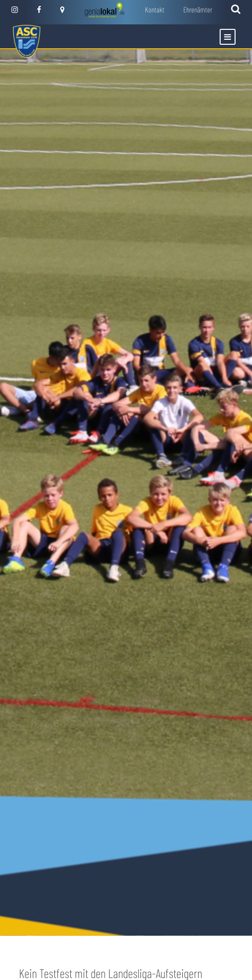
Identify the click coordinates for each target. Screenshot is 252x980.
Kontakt (155, 9)
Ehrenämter (198, 9)
